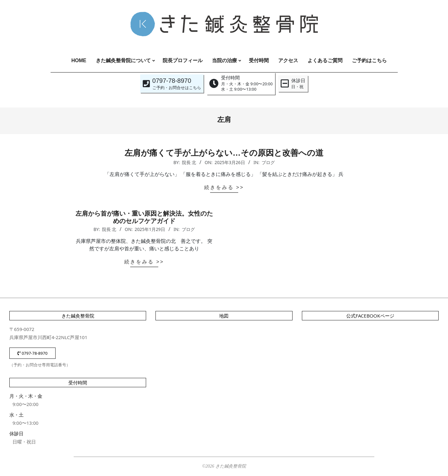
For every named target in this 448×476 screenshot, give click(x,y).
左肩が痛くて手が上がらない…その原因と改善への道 (224, 153)
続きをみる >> (224, 187)
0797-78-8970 (32, 353)
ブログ (268, 162)
